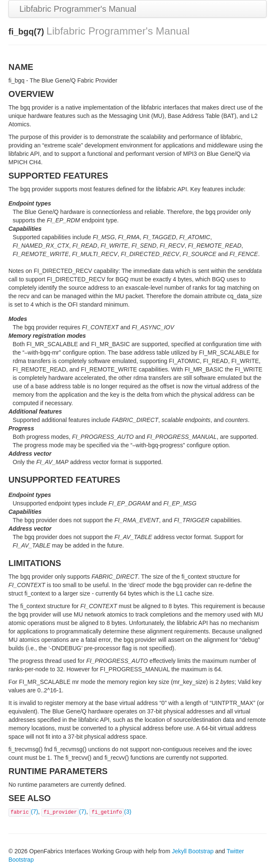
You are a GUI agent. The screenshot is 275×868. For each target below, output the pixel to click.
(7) (23, 812)
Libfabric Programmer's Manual (78, 9)
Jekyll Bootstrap (193, 851)
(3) (110, 812)
